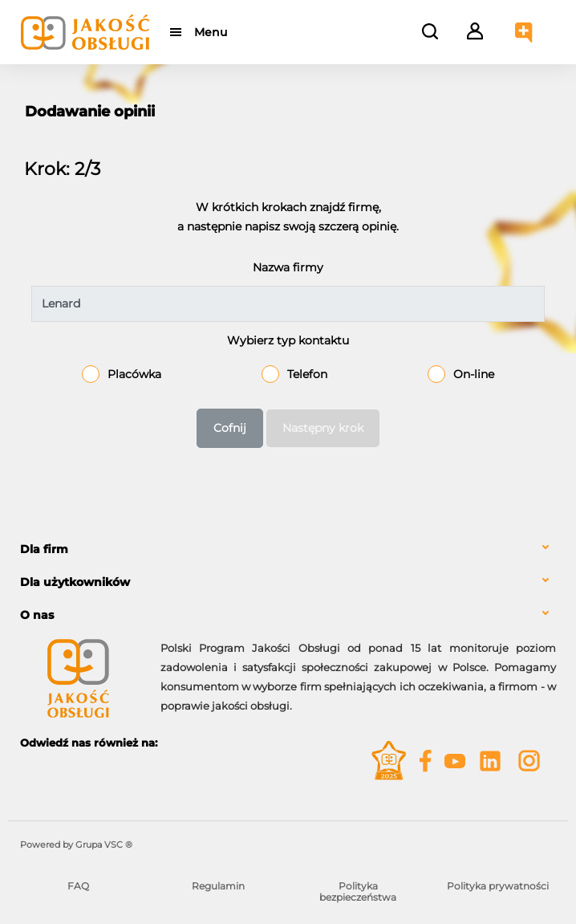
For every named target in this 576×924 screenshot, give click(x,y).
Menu (211, 32)
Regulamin (218, 886)
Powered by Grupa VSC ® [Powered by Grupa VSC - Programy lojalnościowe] (76, 845)
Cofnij (230, 428)
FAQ (78, 886)
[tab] (288, 550)
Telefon (307, 374)
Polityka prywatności (498, 886)
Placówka (134, 374)
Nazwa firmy (288, 267)
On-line (474, 374)
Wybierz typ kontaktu (288, 340)
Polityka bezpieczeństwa (358, 891)
